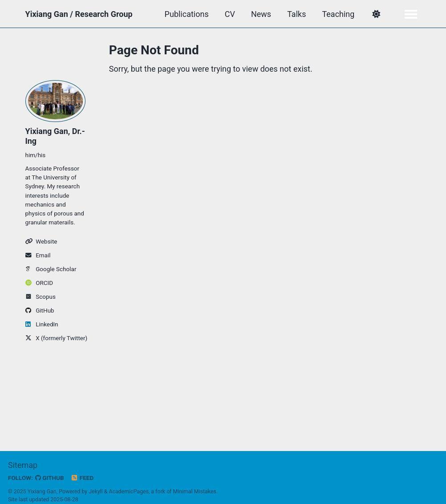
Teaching (338, 14)
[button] (376, 14)
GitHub (40, 310)
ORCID (39, 283)
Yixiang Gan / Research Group (79, 14)
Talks (296, 14)
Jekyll (96, 492)
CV (230, 14)
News (261, 14)
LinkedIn (42, 324)
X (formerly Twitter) (56, 338)
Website (41, 241)
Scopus (41, 297)
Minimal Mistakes (195, 492)
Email (38, 255)
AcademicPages (129, 492)
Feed (82, 478)
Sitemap (23, 465)
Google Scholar (51, 269)
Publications (187, 14)
